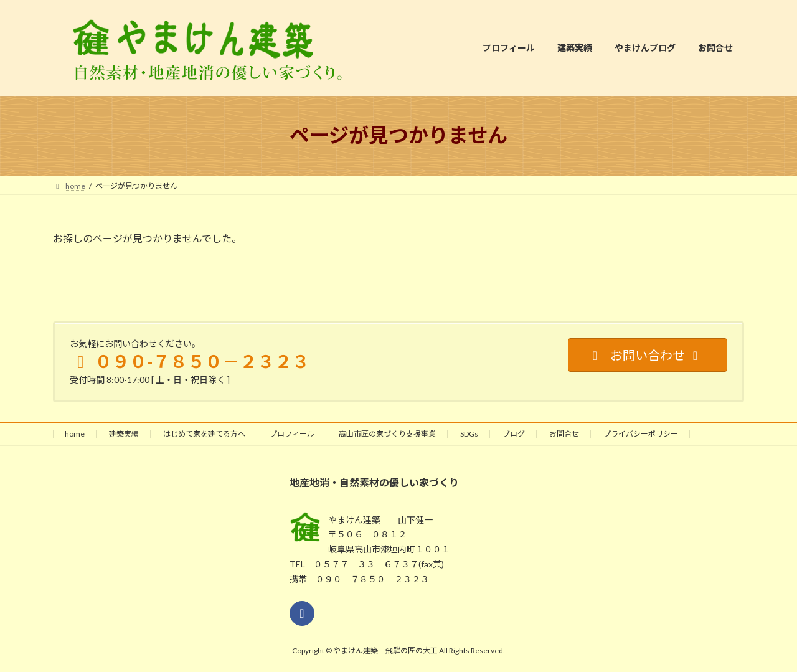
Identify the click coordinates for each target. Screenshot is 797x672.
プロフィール (292, 434)
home (75, 434)
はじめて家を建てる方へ (204, 434)
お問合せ (564, 434)
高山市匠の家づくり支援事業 (387, 434)
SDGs (469, 434)
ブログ (514, 434)
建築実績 (124, 434)
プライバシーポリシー (641, 434)
